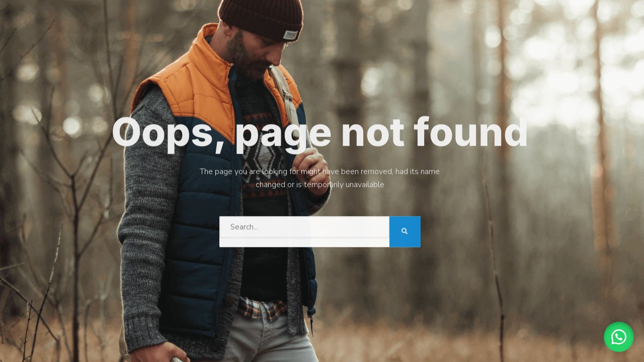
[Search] (405, 231)
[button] (619, 337)
